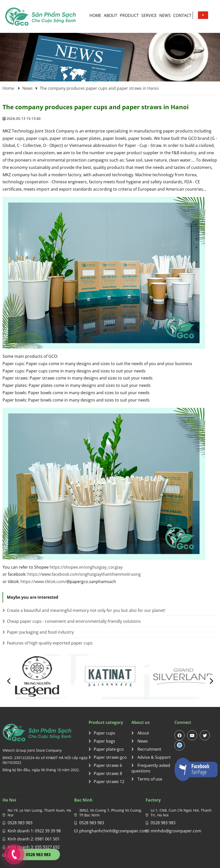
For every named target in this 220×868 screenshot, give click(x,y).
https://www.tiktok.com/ (43, 582)
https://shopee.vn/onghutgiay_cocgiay (86, 567)
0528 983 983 (20, 823)
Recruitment (146, 749)
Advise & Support (151, 757)
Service (149, 15)
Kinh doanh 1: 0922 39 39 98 (34, 831)
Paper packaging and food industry (38, 632)
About (111, 15)
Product (129, 15)
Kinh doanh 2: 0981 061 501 (34, 839)
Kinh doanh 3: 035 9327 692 (34, 847)
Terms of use (147, 779)
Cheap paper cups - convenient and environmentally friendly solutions (72, 621)
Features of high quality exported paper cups (48, 643)
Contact (182, 15)
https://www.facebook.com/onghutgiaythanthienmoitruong (84, 574)
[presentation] (9, 681)
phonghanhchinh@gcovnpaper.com (114, 831)
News (165, 15)
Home (95, 15)
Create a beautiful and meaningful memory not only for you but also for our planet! (84, 610)
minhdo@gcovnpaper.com (176, 831)
